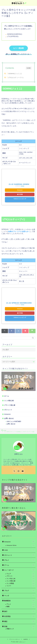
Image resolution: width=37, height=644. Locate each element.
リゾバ (21, 586)
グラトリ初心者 (10, 405)
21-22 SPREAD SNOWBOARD (19, 303)
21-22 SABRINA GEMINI (19, 184)
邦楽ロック (21, 629)
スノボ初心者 (9, 401)
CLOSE (29, 68)
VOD (20, 550)
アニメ (21, 604)
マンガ (20, 595)
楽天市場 (20, 194)
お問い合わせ (9, 418)
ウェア (21, 574)
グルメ (20, 560)
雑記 (20, 621)
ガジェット (8, 410)
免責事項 (26, 639)
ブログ (20, 590)
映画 (21, 607)
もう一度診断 (19, 48)
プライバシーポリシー (15, 639)
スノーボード (20, 570)
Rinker (23, 186)
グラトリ (21, 576)
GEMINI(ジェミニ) (15, 74)
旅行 (20, 611)
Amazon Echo (21, 545)
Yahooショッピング (20, 199)
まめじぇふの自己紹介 (14, 421)
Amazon (20, 190)
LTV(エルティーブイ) (16, 77)
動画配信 (20, 600)
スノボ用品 (21, 583)
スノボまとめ (21, 579)
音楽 (20, 626)
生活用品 (20, 616)
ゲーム (20, 565)
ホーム (7, 396)
